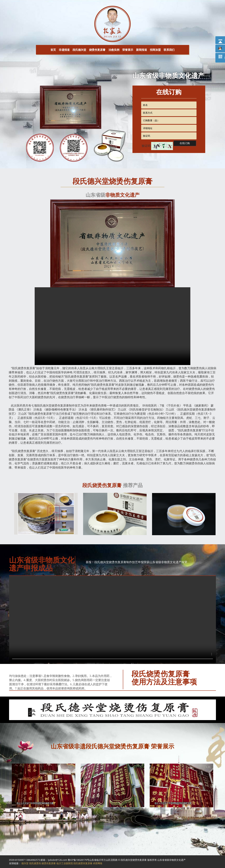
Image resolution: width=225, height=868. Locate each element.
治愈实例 (114, 50)
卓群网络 (98, 863)
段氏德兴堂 (79, 50)
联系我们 (169, 50)
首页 (53, 50)
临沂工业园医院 (65, 863)
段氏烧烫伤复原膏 (83, 863)
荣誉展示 (128, 50)
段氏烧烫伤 (35, 863)
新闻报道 (142, 50)
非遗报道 (64, 50)
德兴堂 (47, 405)
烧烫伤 (22, 368)
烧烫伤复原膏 (97, 50)
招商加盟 (155, 50)
